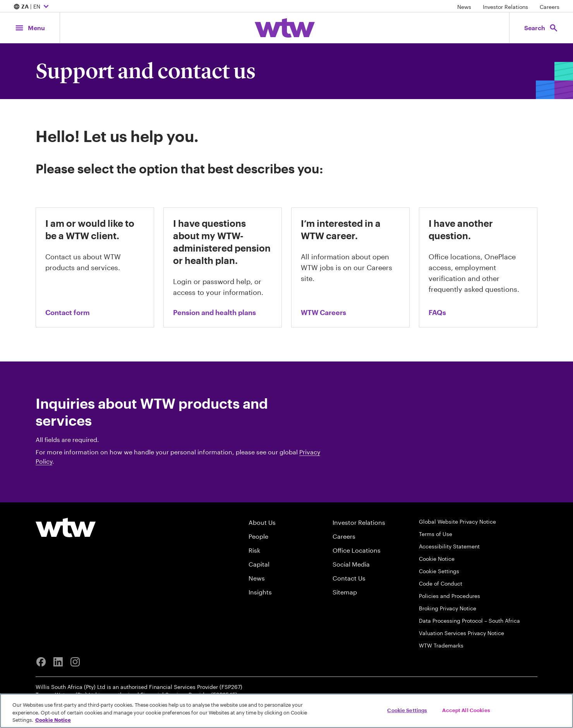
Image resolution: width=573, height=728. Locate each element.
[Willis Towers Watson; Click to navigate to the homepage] (285, 28)
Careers (550, 7)
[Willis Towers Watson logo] (66, 528)
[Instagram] (75, 662)
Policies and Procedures (449, 596)
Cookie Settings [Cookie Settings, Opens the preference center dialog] (407, 710)
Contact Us (349, 578)
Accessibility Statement (449, 546)
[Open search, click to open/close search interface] (541, 28)
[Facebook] (41, 662)
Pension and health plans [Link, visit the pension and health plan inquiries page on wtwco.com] (214, 312)
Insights (260, 592)
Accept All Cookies (466, 710)
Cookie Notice (437, 559)
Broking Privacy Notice (448, 608)
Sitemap (345, 592)
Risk (254, 550)
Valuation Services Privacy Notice (461, 633)
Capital (259, 564)
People (258, 536)
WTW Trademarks (441, 645)
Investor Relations (505, 7)
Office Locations (357, 550)
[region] (286, 711)
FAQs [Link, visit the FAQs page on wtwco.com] (437, 312)
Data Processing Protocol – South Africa (469, 621)
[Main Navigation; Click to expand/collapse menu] (30, 28)
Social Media (351, 564)
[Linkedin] (58, 662)
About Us (262, 522)
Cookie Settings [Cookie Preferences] (439, 571)
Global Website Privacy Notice (457, 522)
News (464, 7)
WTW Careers (323, 312)
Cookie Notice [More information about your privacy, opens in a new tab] (53, 720)
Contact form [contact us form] (68, 312)
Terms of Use (436, 534)
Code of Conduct (441, 583)
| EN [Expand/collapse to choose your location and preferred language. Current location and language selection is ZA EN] (32, 7)
